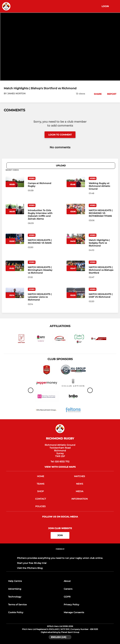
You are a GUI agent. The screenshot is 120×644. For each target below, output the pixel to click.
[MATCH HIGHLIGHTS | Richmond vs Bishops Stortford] (102, 270)
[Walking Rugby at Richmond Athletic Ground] (102, 186)
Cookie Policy (16, 612)
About (67, 581)
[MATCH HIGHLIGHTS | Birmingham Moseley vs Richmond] (41, 270)
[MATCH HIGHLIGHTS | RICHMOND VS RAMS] (41, 241)
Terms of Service (17, 605)
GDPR (67, 597)
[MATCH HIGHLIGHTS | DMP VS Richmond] (102, 296)
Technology (15, 597)
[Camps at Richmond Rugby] (41, 185)
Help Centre (15, 581)
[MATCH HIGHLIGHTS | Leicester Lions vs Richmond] (41, 297)
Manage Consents (74, 612)
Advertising (15, 589)
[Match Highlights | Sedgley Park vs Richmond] (102, 243)
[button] (96, 94)
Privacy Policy (71, 605)
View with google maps (60, 467)
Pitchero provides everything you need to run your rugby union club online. (60, 558)
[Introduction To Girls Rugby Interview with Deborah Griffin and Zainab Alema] (41, 215)
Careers (68, 589)
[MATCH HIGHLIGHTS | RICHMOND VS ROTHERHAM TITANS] (102, 213)
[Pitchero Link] (60, 553)
